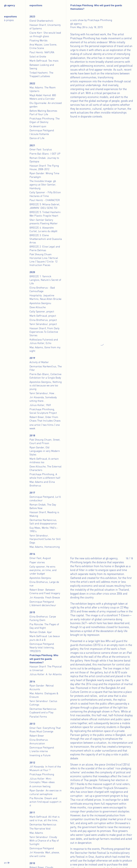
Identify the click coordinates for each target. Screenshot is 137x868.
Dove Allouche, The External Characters (46, 468)
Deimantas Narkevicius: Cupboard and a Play (43, 711)
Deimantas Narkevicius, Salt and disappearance (43, 522)
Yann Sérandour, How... (43, 393)
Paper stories (37, 562)
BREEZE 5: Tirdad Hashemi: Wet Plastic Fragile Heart (45, 214)
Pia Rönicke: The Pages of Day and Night (44, 626)
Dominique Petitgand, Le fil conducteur (45, 499)
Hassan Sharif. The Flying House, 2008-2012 (44, 167)
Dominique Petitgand (42, 848)
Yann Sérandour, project (43, 324)
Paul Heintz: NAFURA (42, 52)
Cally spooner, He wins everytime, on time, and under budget (43, 570)
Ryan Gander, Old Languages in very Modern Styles (45, 451)
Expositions (10, 16)
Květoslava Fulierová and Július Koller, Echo (44, 341)
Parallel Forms (38, 717)
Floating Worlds (39, 40)
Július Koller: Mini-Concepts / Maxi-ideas (42, 780)
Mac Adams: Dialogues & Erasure (44, 695)
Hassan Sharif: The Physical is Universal (46, 668)
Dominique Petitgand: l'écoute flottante (42, 132)
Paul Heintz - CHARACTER (45, 200)
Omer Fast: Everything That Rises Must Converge (45, 730)
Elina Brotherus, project (43, 320)
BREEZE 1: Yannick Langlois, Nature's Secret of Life (45, 280)
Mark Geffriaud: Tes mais (44, 61)
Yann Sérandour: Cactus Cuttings (43, 703)
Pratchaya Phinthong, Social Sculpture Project (43, 411)
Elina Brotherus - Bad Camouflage (42, 289)
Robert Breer (37, 736)
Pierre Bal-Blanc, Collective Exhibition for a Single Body (45, 376)
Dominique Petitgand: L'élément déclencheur (43, 603)
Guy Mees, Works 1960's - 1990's (44, 529)
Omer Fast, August (40, 558)
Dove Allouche (38, 307)
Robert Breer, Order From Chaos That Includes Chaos (45, 419)
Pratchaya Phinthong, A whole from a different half (45, 476)
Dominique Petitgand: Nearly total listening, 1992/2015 (42, 647)
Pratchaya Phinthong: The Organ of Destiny (45, 120)
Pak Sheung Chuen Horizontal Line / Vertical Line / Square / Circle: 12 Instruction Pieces (44, 260)
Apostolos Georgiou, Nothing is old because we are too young (46, 385)
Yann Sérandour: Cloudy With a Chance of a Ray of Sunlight (44, 840)
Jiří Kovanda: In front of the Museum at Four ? (45, 768)
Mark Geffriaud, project (43, 316)
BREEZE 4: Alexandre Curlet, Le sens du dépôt (43, 229)
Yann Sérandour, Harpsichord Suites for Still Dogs (45, 539)
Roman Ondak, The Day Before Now (43, 506)
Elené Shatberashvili (41, 21)
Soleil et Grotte (38, 56)
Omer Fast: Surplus (41, 149)
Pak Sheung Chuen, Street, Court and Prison (45, 441)
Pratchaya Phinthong (42, 774)
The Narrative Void (40, 828)
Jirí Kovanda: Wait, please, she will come (45, 854)
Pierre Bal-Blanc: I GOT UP (45, 154)
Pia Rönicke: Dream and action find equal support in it (45, 802)
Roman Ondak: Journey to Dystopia (44, 160)
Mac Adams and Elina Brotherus (42, 484)
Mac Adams (36, 833)
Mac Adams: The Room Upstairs (43, 89)
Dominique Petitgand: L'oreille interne (42, 749)
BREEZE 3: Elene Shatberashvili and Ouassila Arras (46, 239)
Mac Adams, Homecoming (45, 547)
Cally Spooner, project (42, 311)
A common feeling (40, 786)
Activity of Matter (39, 362)
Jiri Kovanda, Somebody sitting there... (43, 399)
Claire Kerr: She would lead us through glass (45, 34)
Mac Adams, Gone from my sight (45, 349)
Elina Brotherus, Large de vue (44, 584)
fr (9, 863)
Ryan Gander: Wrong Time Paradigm (44, 175)
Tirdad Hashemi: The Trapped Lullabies (41, 74)
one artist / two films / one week (45, 427)
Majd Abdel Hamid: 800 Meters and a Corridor (43, 97)
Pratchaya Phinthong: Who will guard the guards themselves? (44, 659)
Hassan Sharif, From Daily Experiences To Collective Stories (44, 332)
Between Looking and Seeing (42, 67)
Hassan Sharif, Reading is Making (44, 514)
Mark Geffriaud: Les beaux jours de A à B (45, 638)
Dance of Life (37, 138)
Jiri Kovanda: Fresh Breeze (45, 597)
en (5, 863)
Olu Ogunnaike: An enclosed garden (46, 105)
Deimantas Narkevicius (43, 824)
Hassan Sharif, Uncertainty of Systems (45, 27)
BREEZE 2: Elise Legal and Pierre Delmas (45, 248)
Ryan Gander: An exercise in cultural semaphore (46, 792)
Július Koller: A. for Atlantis (46, 674)
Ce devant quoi (38, 126)
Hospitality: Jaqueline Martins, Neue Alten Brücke (45, 297)
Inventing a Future (40, 755)
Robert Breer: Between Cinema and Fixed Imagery (45, 591)
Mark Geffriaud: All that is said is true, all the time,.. (45, 818)
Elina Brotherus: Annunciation (39, 741)
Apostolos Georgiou (40, 303)
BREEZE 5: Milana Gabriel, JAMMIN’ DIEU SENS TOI (45, 206)
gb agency (9, 5)
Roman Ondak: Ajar (41, 632)
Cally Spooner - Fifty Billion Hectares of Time (45, 194)
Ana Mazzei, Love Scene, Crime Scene (43, 46)
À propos (9, 20)
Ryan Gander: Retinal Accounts (42, 687)
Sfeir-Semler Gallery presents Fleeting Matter (44, 222)
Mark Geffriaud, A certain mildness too (44, 460)
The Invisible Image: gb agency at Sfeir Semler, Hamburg (43, 184)
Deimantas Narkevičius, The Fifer (46, 368)
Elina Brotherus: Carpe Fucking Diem (43, 618)
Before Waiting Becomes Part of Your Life (43, 112)
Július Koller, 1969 (40, 405)
